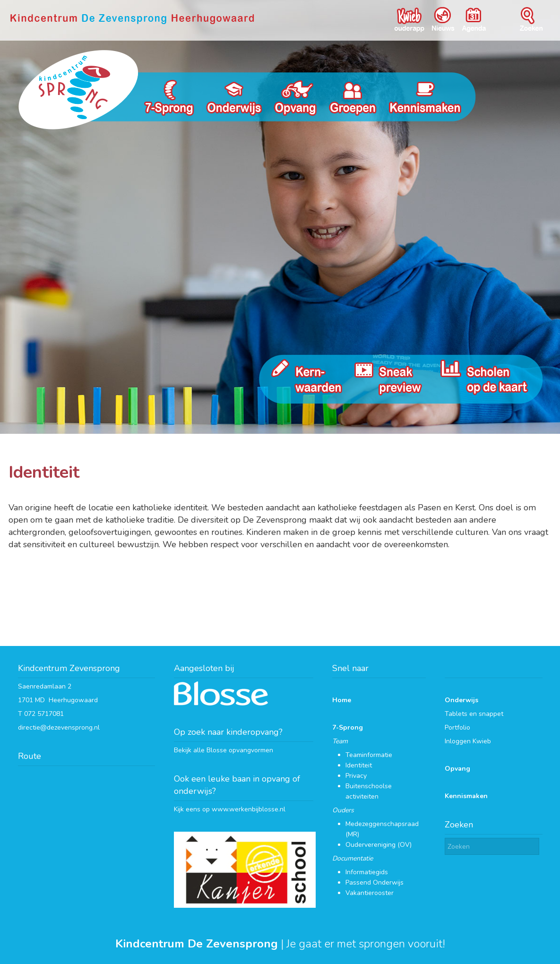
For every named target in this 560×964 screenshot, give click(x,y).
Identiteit (359, 765)
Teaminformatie (369, 755)
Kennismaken (466, 796)
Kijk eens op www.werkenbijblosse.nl (230, 809)
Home (342, 700)
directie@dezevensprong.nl (59, 727)
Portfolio (457, 727)
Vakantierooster (370, 893)
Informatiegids (367, 872)
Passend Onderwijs (375, 882)
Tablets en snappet (474, 714)
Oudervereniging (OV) (379, 845)
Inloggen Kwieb (468, 741)
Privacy (356, 776)
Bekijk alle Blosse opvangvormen (224, 750)
